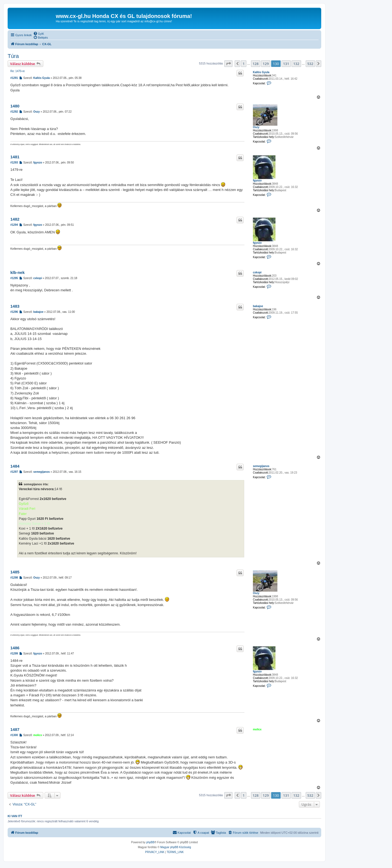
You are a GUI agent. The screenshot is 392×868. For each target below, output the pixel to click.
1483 (15, 306)
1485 (15, 572)
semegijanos (261, 466)
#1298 (14, 578)
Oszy (256, 127)
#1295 (14, 278)
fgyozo (257, 180)
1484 (15, 466)
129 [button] (266, 64)
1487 (15, 729)
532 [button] (310, 64)
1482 (15, 219)
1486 (15, 648)
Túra (13, 56)
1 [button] (244, 64)
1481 (15, 157)
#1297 (14, 472)
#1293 (14, 163)
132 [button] (296, 64)
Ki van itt (15, 816)
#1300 (14, 735)
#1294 (14, 225)
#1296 (14, 312)
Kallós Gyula (261, 72)
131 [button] (286, 64)
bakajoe (258, 306)
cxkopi (257, 272)
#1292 (14, 112)
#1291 (14, 78)
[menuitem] (39, 33)
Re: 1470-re (18, 71)
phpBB (150, 842)
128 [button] (256, 64)
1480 (15, 106)
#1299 (14, 654)
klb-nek (18, 272)
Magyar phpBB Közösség (176, 847)
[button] (228, 64)
